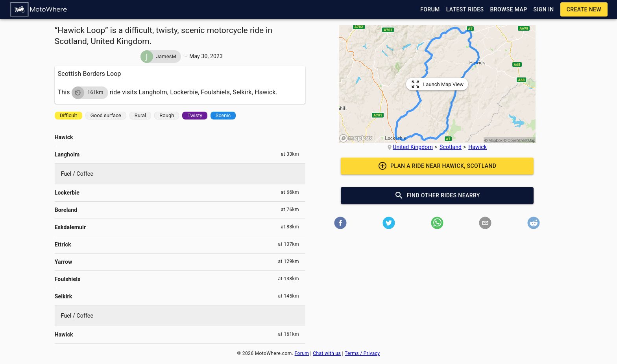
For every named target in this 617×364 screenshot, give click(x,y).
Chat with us (327, 353)
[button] (39, 9)
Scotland (451, 147)
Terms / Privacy (362, 353)
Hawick (478, 147)
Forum (302, 353)
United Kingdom (413, 147)
